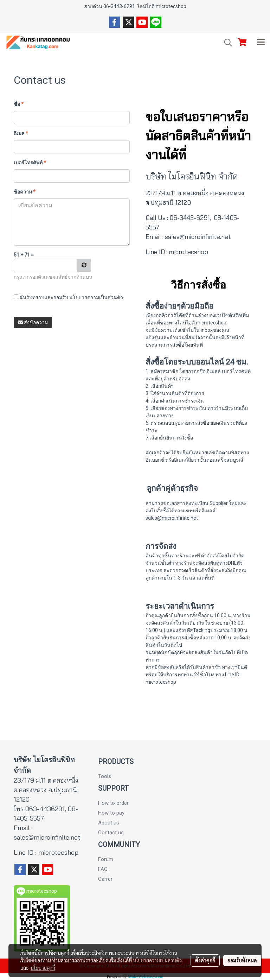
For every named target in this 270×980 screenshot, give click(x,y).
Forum (106, 859)
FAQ (103, 869)
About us (109, 823)
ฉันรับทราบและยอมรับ (68, 297)
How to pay (111, 813)
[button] (226, 43)
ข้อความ (25, 192)
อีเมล (21, 133)
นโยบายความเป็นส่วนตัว (96, 297)
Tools (105, 776)
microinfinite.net (57, 837)
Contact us (111, 833)
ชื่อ (19, 104)
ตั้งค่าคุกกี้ (205, 960)
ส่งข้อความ (33, 322)
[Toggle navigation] (261, 43)
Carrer (105, 879)
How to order (113, 803)
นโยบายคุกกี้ (43, 968)
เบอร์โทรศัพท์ (30, 163)
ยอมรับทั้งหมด (242, 960)
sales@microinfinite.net (198, 237)
